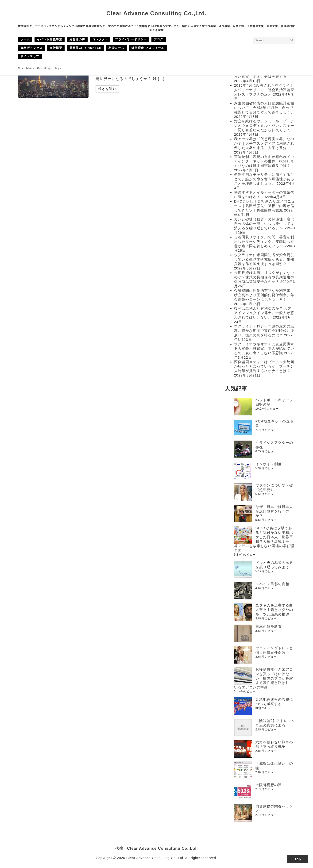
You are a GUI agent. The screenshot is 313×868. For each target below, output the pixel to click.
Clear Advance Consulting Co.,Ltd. (156, 13)
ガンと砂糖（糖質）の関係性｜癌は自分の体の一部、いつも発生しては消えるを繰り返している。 (264, 224)
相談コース (116, 48)
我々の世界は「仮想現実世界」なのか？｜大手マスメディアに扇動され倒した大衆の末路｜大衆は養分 (264, 143)
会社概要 (56, 48)
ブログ (159, 39)
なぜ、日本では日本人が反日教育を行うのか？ (274, 511)
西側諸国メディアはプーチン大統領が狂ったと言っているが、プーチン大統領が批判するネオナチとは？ (264, 366)
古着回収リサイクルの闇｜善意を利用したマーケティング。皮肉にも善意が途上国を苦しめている (264, 241)
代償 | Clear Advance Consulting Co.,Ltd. (156, 848)
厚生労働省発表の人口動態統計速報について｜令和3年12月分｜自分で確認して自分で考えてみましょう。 (264, 108)
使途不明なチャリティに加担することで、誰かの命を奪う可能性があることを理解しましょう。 (264, 179)
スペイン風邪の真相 (272, 584)
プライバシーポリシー (131, 39)
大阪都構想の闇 (269, 785)
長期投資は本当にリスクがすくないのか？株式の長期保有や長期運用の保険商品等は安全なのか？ (264, 277)
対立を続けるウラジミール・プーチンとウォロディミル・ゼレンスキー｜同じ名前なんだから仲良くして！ (264, 125)
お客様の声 (77, 39)
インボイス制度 (269, 464)
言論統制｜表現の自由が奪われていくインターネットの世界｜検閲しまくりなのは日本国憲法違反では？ (264, 161)
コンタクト (100, 39)
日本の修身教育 (269, 627)
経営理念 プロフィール (148, 48)
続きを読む (107, 89)
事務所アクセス (32, 48)
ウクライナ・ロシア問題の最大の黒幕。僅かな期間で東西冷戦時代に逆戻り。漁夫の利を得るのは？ (264, 331)
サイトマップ (30, 56)
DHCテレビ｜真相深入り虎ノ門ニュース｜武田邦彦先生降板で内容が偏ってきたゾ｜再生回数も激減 (265, 206)
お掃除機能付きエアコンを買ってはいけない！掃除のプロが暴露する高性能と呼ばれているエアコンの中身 (264, 678)
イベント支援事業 (50, 39)
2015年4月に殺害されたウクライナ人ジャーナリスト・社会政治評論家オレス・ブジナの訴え (264, 90)
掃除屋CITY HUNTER (85, 48)
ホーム (25, 39)
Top (298, 859)
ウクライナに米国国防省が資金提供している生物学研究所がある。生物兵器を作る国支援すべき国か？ (264, 259)
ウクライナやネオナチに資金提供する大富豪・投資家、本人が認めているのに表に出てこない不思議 (264, 348)
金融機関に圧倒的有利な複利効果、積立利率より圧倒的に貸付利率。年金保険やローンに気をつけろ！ (264, 295)
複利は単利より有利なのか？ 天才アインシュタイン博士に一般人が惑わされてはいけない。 (264, 313)
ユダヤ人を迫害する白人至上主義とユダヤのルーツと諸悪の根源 (274, 610)
